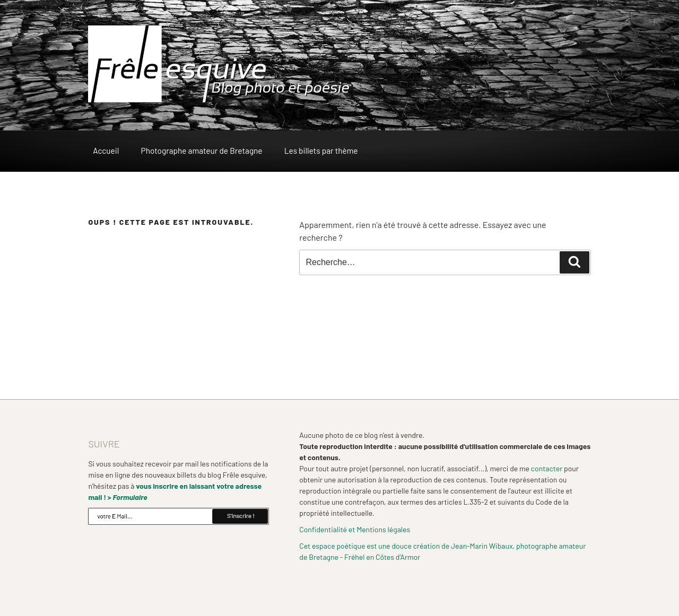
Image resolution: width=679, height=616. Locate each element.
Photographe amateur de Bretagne (202, 151)
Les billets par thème (321, 151)
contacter (547, 468)
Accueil (106, 151)
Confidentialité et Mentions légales (355, 529)
